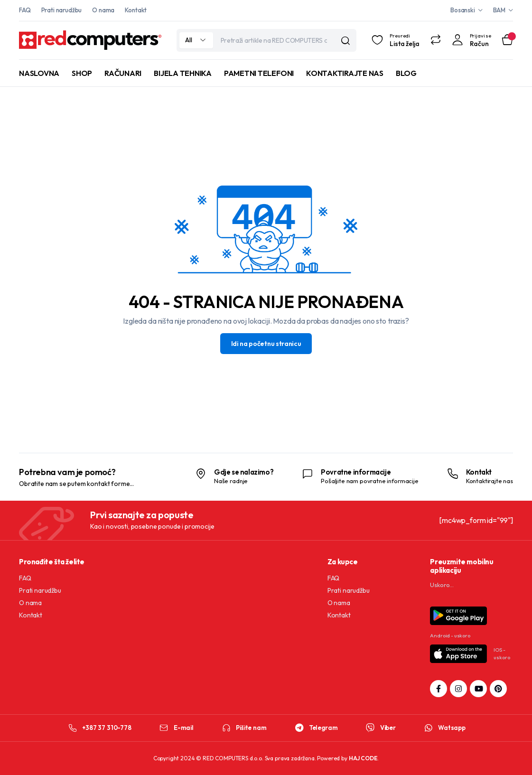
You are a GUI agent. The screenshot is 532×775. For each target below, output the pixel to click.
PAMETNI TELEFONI (259, 73)
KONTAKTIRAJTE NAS (345, 73)
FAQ (25, 10)
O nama (103, 10)
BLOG (406, 73)
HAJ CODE (363, 758)
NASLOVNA (39, 73)
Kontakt (136, 10)
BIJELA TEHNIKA (183, 73)
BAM (499, 10)
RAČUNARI (123, 73)
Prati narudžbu (62, 10)
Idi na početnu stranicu (266, 344)
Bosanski (463, 10)
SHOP (82, 73)
